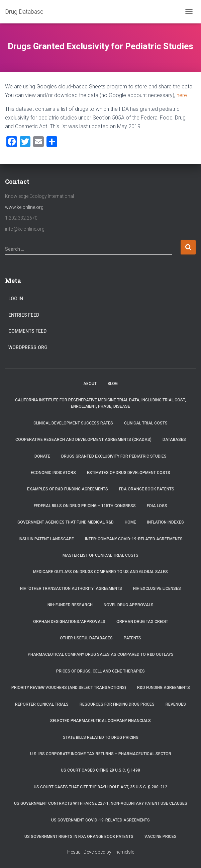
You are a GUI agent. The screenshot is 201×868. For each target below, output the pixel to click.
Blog (113, 384)
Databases (174, 440)
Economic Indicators (53, 473)
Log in (16, 299)
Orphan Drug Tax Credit (142, 622)
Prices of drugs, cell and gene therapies (100, 671)
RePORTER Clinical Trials (42, 704)
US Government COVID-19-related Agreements (100, 820)
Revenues (176, 704)
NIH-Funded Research (70, 605)
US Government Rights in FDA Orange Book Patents (79, 837)
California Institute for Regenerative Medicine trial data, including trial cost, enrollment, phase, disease (100, 403)
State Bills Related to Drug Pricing (101, 737)
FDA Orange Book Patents (147, 489)
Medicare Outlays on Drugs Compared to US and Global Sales (100, 572)
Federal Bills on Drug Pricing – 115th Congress (85, 506)
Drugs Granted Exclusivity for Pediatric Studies (114, 456)
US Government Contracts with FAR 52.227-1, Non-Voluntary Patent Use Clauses (101, 803)
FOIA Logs (157, 506)
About (90, 384)
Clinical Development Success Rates (73, 423)
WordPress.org (28, 347)
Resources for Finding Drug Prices (117, 704)
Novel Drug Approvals (129, 605)
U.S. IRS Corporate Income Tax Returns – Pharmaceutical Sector (101, 754)
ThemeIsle (123, 852)
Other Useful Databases (86, 638)
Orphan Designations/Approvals (69, 622)
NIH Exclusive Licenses (157, 588)
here (182, 95)
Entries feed (24, 315)
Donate (42, 456)
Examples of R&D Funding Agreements (68, 489)
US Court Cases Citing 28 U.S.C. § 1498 (100, 770)
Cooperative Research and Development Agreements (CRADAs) (83, 440)
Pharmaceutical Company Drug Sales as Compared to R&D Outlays (101, 654)
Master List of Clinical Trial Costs (100, 555)
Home (130, 522)
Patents (132, 638)
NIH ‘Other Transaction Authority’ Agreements (71, 588)
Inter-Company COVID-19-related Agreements (134, 539)
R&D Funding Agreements (164, 688)
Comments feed (27, 331)
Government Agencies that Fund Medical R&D (66, 522)
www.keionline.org (24, 207)
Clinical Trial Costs (146, 423)
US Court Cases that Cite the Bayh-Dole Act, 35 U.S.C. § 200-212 (100, 787)
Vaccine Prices (161, 837)
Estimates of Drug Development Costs (129, 473)
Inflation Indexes (166, 522)
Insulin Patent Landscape (46, 539)
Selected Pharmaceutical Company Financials (100, 721)
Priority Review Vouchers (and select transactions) (69, 688)
